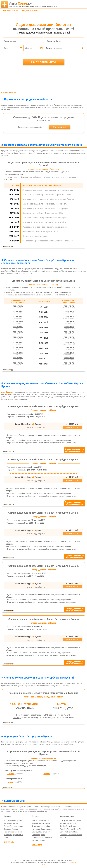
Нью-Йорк (36, 829)
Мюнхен (49, 829)
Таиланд (15, 829)
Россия (13, 92)
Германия (18, 832)
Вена (43, 835)
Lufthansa (64, 835)
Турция (14, 835)
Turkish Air (64, 826)
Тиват (50, 838)
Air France (73, 826)
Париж (47, 823)
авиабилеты (33, 4)
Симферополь (38, 838)
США (6, 838)
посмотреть (18, 306)
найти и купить (72, 427)
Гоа (49, 820)
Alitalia (75, 832)
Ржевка (47, 774)
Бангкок (44, 826)
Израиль (19, 820)
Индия (21, 826)
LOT (61, 820)
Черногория (9, 832)
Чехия (12, 820)
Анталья (42, 840)
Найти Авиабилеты (44, 62)
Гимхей (10, 782)
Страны (4, 92)
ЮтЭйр (76, 829)
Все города (37, 845)
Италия (20, 835)
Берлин (35, 840)
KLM (74, 823)
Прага (43, 829)
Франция (8, 829)
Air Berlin (68, 832)
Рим (49, 826)
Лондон (35, 823)
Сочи (46, 838)
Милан (41, 823)
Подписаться (59, 127)
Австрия (15, 823)
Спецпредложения (30, 10)
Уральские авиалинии (72, 820)
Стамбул (35, 832)
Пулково (11, 774)
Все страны (9, 842)
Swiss (65, 838)
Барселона (43, 820)
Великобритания (11, 826)
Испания (7, 823)
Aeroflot (63, 823)
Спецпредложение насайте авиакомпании (74, 450)
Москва (35, 820)
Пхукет (42, 832)
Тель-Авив (36, 826)
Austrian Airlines (66, 829)
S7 (76, 835)
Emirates (71, 835)
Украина (7, 835)
